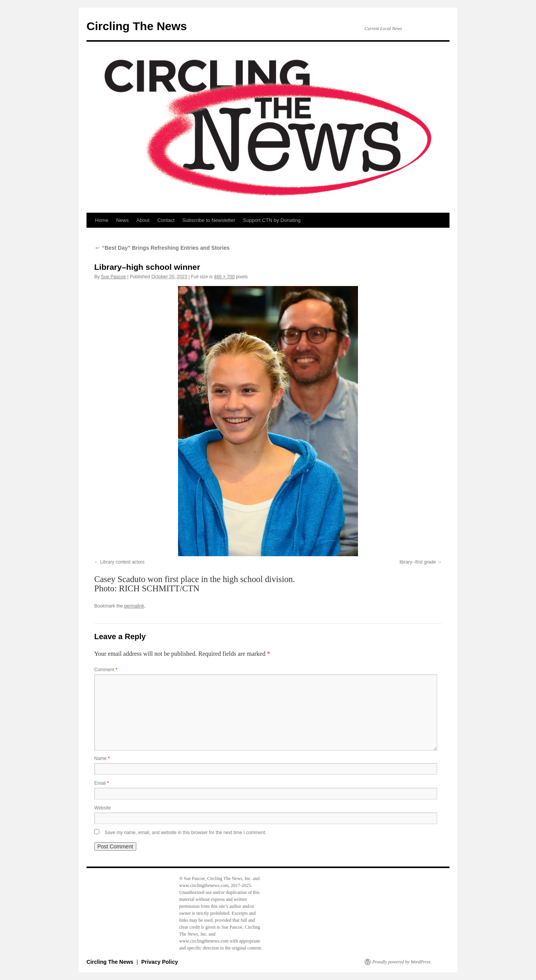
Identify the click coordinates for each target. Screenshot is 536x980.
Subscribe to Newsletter (209, 220)
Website (103, 808)
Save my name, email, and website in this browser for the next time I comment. (186, 833)
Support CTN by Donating (272, 220)
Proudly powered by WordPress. (402, 962)
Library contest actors (122, 562)
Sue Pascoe (113, 277)
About (143, 220)
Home (102, 220)
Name (102, 758)
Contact (166, 220)
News (123, 220)
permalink (134, 606)
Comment (106, 670)
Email (102, 783)
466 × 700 (224, 277)
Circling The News (137, 26)
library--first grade (418, 562)
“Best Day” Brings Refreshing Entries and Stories (162, 248)
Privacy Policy (160, 962)
